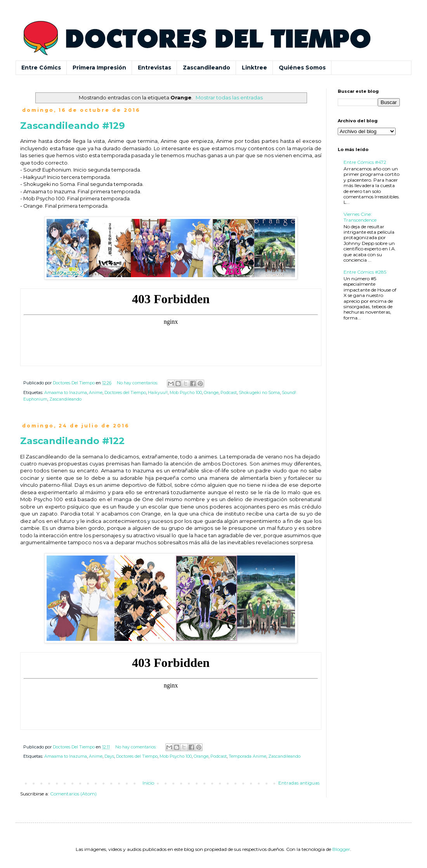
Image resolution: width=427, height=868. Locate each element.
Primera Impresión (99, 68)
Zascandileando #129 (73, 126)
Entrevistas (154, 68)
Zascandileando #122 (72, 441)
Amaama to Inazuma (66, 393)
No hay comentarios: (138, 383)
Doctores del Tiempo (125, 393)
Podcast (229, 393)
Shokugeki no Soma (259, 393)
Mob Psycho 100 (186, 393)
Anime (96, 393)
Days (109, 756)
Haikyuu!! (158, 393)
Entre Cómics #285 (365, 272)
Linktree (254, 68)
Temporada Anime (247, 756)
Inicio (148, 783)
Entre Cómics (41, 68)
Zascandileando (207, 68)
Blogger (341, 849)
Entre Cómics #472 (365, 162)
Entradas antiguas (299, 783)
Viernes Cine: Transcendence (360, 217)
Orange (211, 393)
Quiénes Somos (302, 68)
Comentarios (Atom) (73, 794)
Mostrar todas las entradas (229, 97)
